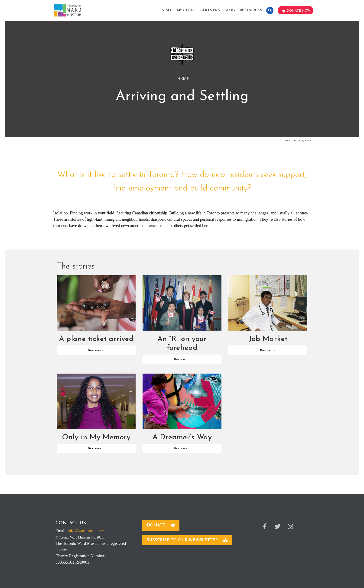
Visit (167, 10)
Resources (251, 10)
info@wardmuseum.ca (87, 531)
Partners (210, 10)
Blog (230, 10)
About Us (186, 10)
